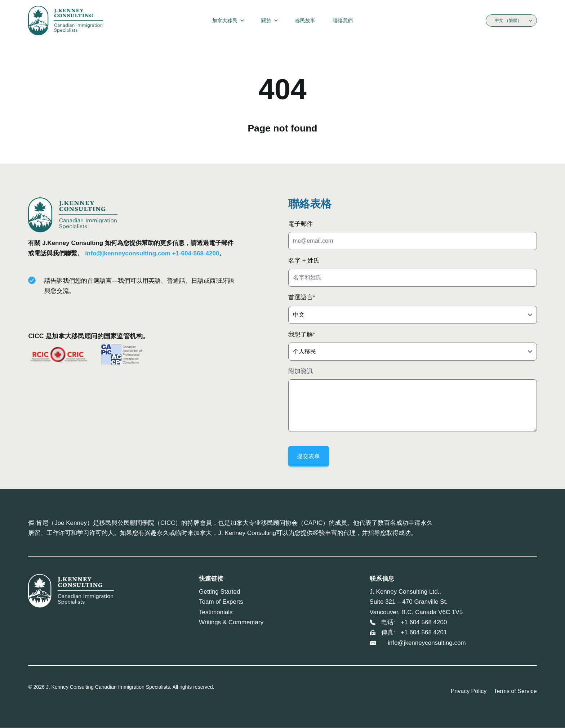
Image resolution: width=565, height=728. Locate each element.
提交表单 (309, 456)
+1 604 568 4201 (424, 633)
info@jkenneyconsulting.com (128, 253)
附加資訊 (301, 371)
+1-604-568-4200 (196, 253)
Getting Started (219, 592)
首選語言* (302, 297)
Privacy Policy (469, 691)
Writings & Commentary (231, 623)
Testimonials (216, 613)
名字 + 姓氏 (304, 261)
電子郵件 (301, 224)
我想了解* (302, 334)
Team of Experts (221, 602)
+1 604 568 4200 (424, 623)
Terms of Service (515, 691)
